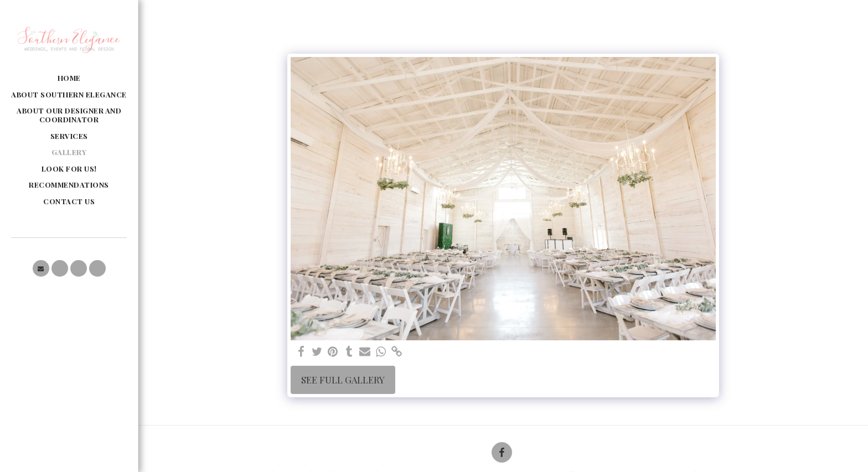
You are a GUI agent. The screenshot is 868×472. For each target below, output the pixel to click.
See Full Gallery (343, 380)
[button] (41, 268)
